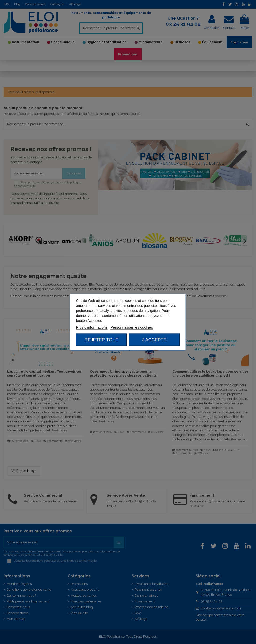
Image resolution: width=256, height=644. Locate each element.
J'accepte (154, 340)
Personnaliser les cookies (132, 327)
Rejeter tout (102, 340)
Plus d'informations (92, 327)
